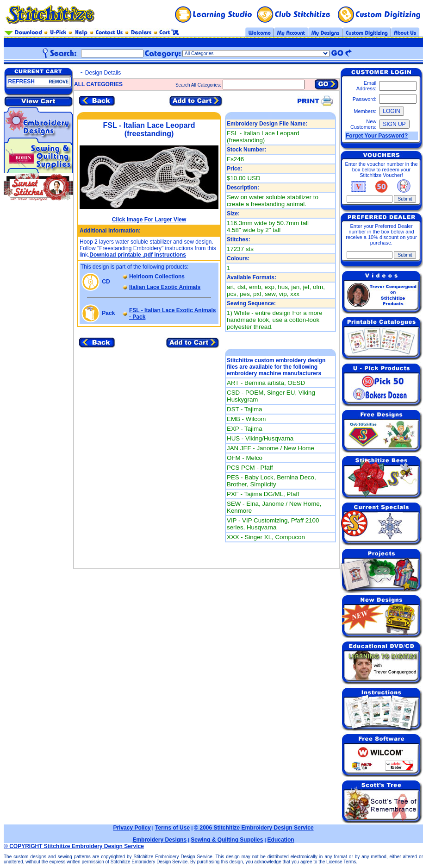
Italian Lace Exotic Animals (165, 287)
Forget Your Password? (377, 136)
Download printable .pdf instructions (138, 255)
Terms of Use (172, 828)
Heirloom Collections (157, 277)
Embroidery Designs (159, 840)
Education (281, 840)
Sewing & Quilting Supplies (227, 840)
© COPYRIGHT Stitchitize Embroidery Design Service (74, 846)
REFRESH (22, 82)
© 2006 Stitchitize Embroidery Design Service (254, 828)
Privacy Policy (132, 828)
